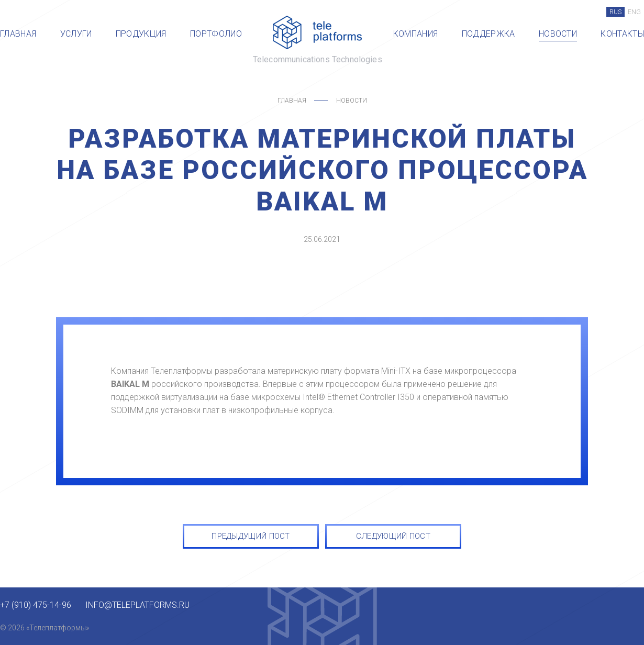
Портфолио (216, 34)
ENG (634, 12)
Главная (18, 34)
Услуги (76, 34)
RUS (615, 12)
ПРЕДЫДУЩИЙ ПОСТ (251, 536)
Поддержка (488, 34)
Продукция (141, 34)
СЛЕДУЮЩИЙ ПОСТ (393, 536)
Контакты (622, 34)
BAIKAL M (130, 384)
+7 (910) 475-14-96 (36, 605)
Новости (558, 34)
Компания (416, 34)
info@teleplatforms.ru (137, 605)
